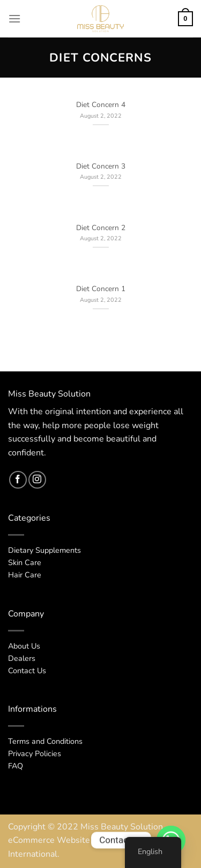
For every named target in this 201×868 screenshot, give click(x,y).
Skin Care (25, 562)
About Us (24, 646)
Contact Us (27, 671)
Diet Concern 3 (101, 166)
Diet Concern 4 (101, 105)
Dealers (22, 658)
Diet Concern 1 (101, 289)
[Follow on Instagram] (37, 480)
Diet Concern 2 (101, 228)
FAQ (16, 766)
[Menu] (14, 18)
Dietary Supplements (44, 550)
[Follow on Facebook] (18, 480)
